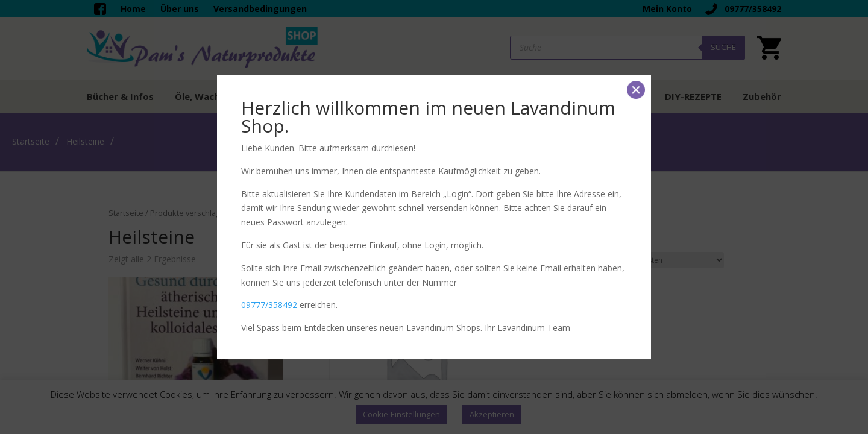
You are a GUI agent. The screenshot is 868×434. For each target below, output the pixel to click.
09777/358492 (269, 305)
